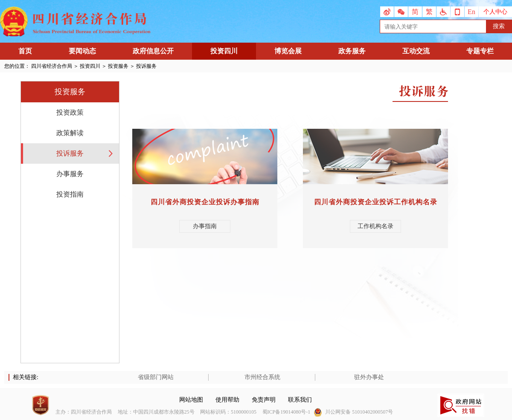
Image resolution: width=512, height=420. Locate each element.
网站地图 (191, 400)
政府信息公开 (153, 51)
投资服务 (118, 66)
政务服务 (352, 51)
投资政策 (70, 112)
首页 (25, 51)
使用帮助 (227, 400)
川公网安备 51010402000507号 (359, 412)
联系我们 (300, 400)
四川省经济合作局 (52, 66)
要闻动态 (82, 51)
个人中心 (495, 12)
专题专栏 (480, 51)
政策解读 (70, 133)
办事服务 (70, 174)
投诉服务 (70, 153)
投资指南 (70, 194)
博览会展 (288, 51)
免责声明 (264, 400)
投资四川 (224, 51)
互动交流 (416, 51)
